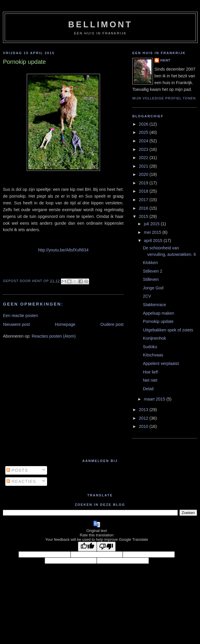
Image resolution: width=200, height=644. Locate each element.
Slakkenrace (155, 305)
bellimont (100, 24)
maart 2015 (155, 399)
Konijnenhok (155, 338)
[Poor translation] (106, 547)
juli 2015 (152, 224)
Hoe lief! (151, 372)
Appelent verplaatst (161, 363)
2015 (144, 216)
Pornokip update (158, 321)
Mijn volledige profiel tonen (164, 98)
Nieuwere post (16, 324)
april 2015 (154, 241)
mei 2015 (153, 232)
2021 (144, 166)
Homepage (65, 324)
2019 (144, 183)
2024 (144, 141)
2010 (144, 426)
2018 (144, 191)
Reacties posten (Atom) (54, 336)
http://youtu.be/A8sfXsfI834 (63, 250)
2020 (144, 174)
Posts (17, 470)
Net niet (150, 380)
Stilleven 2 (153, 271)
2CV (147, 296)
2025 (144, 132)
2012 (144, 418)
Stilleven (151, 279)
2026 (144, 124)
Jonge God (153, 288)
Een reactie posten (20, 316)
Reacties (21, 481)
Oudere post (112, 324)
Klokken (150, 263)
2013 (144, 410)
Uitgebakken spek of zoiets (168, 330)
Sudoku (150, 347)
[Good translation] (87, 547)
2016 (144, 208)
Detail (148, 389)
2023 (144, 149)
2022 (144, 158)
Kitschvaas (153, 355)
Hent (165, 60)
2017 (144, 200)
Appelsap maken (159, 313)
